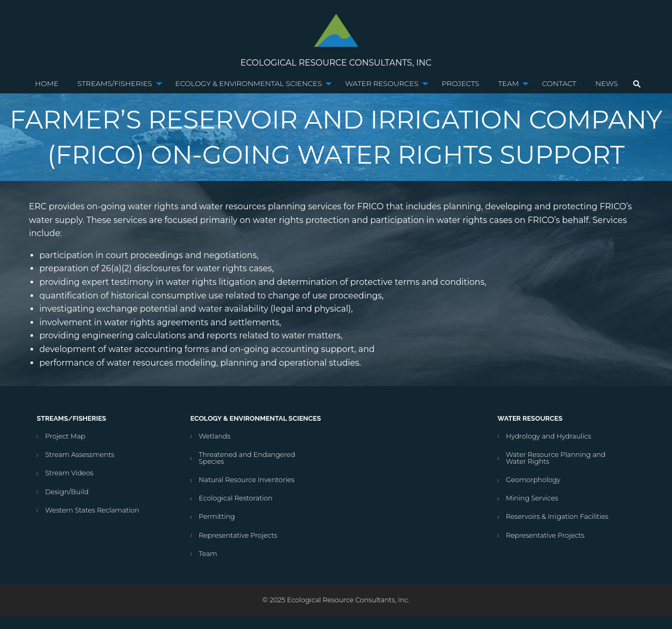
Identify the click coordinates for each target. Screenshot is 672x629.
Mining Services (532, 498)
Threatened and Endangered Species (247, 458)
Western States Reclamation (92, 510)
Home (47, 83)
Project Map (65, 436)
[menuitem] (47, 84)
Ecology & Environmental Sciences (249, 83)
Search (637, 84)
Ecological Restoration (236, 498)
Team (508, 83)
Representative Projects (238, 535)
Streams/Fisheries (115, 83)
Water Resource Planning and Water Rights (556, 458)
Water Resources (382, 83)
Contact (559, 83)
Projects (460, 83)
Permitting (217, 516)
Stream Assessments (80, 455)
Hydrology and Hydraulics (549, 436)
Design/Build (67, 492)
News (607, 83)
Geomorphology (533, 480)
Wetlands (215, 436)
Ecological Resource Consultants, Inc (336, 63)
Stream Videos (69, 473)
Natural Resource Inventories (247, 480)
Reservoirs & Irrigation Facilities (557, 516)
